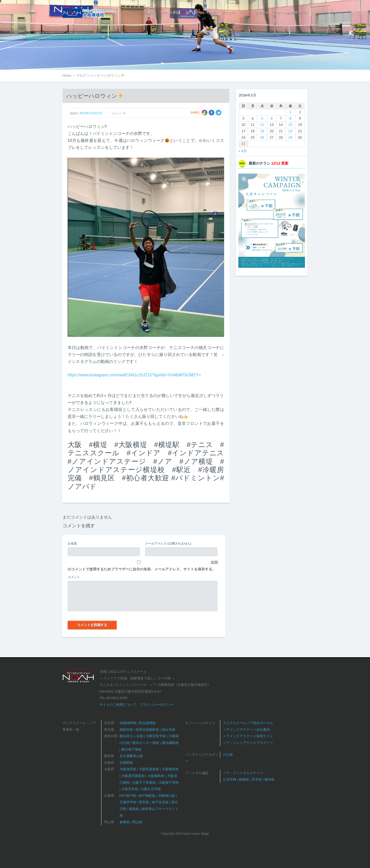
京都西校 (126, 763)
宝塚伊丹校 (128, 802)
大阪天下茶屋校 (144, 782)
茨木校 (257, 779)
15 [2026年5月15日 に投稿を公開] (290, 125)
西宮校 (144, 802)
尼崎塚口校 (167, 796)
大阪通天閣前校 (133, 776)
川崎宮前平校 (156, 736)
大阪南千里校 (169, 782)
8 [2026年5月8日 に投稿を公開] (290, 118)
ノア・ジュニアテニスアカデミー (248, 743)
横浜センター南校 (146, 743)
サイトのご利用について (118, 705)
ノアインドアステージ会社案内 (246, 730)
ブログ (81, 75)
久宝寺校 (230, 779)
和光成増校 (147, 723)
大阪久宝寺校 (151, 789)
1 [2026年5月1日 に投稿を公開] (290, 112)
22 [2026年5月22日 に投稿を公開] (290, 131)
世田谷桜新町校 (147, 730)
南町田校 (126, 730)
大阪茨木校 (130, 789)
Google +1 (205, 113)
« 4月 (243, 151)
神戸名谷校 (160, 802)
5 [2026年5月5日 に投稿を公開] (262, 118)
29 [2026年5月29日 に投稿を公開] (290, 137)
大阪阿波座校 (149, 769)
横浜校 (269, 779)
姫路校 (134, 809)
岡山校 (137, 822)
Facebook (212, 113)
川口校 (228, 755)
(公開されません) (168, 543)
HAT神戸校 (128, 796)
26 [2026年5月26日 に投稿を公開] (262, 137)
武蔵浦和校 (128, 723)
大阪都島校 (156, 776)
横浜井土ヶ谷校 (131, 736)
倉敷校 (125, 822)
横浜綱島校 (170, 743)
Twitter (219, 113)
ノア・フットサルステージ (243, 773)
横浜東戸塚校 (131, 749)
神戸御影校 (147, 796)
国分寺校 (169, 730)
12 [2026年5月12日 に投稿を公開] (262, 125)
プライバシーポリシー (156, 705)
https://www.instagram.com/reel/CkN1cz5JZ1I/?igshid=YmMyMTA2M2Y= (134, 375)
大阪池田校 (128, 769)
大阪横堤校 (170, 769)
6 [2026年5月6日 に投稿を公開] (272, 118)
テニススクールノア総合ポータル (248, 723)
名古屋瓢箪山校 (131, 756)
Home (67, 75)
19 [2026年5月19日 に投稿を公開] (262, 131)
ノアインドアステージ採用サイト (248, 736)
